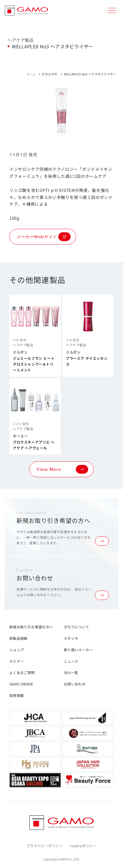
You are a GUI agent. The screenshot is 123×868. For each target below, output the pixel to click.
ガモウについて (77, 627)
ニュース (71, 661)
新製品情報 (50, 74)
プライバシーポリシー (45, 846)
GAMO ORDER (21, 684)
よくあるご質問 (22, 672)
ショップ (17, 650)
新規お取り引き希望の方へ (31, 627)
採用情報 (17, 695)
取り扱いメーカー (78, 650)
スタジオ (71, 638)
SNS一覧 (71, 672)
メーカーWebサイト (44, 237)
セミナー (17, 661)
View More (62, 469)
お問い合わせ (75, 684)
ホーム (31, 74)
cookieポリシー (84, 846)
